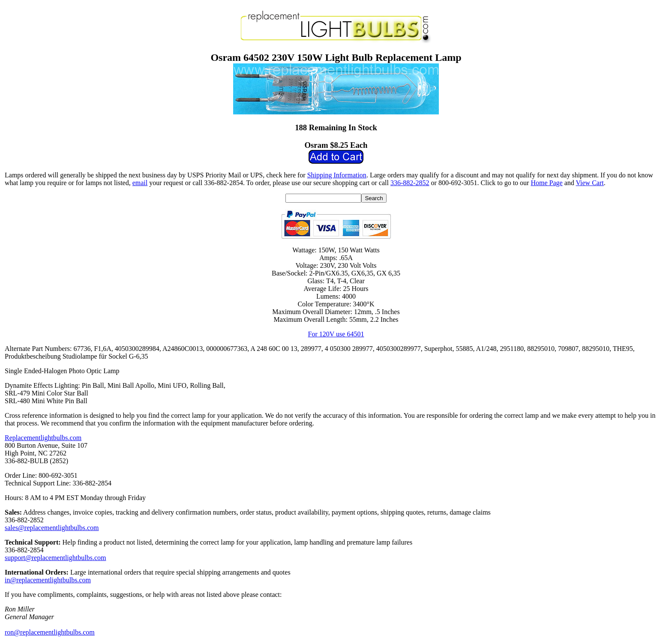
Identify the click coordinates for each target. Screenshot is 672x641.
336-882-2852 (410, 183)
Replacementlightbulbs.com (43, 438)
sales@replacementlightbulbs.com (52, 528)
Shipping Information (337, 175)
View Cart (589, 183)
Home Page (546, 183)
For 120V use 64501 (336, 334)
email (140, 183)
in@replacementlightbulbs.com (48, 580)
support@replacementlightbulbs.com (55, 558)
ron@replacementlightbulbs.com (50, 632)
